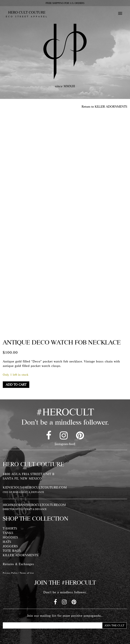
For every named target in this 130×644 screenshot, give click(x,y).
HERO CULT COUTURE (27, 14)
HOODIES (10, 537)
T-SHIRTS (10, 528)
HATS (7, 542)
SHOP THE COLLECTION (36, 519)
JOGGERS (10, 546)
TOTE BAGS (12, 551)
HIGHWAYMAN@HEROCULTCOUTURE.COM (34, 505)
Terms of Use (27, 573)
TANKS (8, 533)
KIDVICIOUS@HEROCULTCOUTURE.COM (35, 487)
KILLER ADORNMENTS (21, 555)
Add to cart (16, 385)
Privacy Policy (10, 573)
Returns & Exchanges (18, 564)
